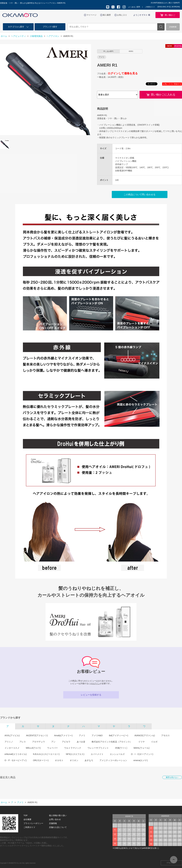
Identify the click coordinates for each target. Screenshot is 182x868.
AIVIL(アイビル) (12, 735)
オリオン (74, 760)
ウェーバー (52, 748)
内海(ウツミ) (121, 748)
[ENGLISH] (162, 7)
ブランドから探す (10, 718)
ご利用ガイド (150, 7)
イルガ (154, 742)
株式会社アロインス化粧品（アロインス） (112, 742)
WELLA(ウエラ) (33, 748)
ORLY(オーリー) (41, 760)
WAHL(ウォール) (141, 748)
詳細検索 (173, 27)
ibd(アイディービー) (118, 735)
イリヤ (142, 742)
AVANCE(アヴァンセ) (145, 735)
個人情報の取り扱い (58, 815)
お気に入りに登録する (172, 84)
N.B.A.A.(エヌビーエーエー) (46, 754)
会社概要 (27, 819)
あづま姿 (81, 742)
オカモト (59, 760)
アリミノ (9, 742)
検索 (161, 27)
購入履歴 (107, 15)
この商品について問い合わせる (140, 194)
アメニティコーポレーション (113, 760)
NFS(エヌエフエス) (75, 754)
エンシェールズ (117, 754)
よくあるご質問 (134, 7)
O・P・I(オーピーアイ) (16, 760)
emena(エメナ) (141, 760)
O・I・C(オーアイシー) (142, 754)
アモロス (165, 735)
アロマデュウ (39, 742)
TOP (26, 815)
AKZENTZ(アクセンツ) (37, 735)
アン (53, 742)
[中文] (169, 7)
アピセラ (66, 742)
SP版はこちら (171, 863)
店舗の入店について (58, 827)
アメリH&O (97, 735)
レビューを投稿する (91, 695)
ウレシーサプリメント (98, 748)
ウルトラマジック (73, 748)
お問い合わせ (55, 819)
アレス (23, 742)
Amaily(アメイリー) (63, 735)
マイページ (92, 15)
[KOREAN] (176, 7)
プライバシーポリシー (33, 823)
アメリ (82, 735)
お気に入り (122, 15)
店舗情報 (53, 823)
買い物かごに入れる (163, 95)
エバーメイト (97, 754)
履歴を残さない (172, 777)
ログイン (96, 684)
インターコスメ (12, 748)
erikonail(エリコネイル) (16, 754)
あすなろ (89, 760)
